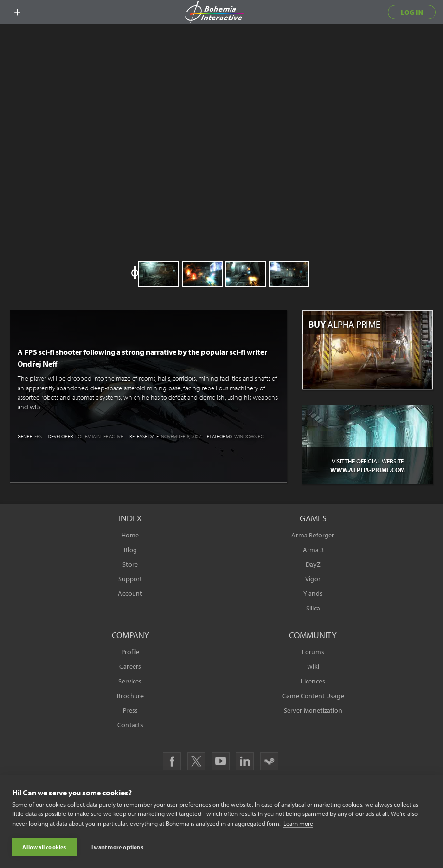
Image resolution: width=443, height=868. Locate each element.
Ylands (313, 593)
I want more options (117, 847)
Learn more (298, 823)
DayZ (313, 564)
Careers (130, 666)
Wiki (313, 666)
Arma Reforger (313, 535)
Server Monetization (313, 710)
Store (130, 564)
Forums (313, 652)
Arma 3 (313, 550)
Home (130, 535)
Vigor (313, 579)
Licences (313, 681)
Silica (313, 608)
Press (130, 710)
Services (130, 681)
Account (130, 593)
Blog (130, 550)
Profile (130, 652)
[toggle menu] (17, 12)
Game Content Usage (313, 696)
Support (130, 579)
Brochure (130, 696)
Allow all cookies (44, 847)
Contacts (130, 725)
